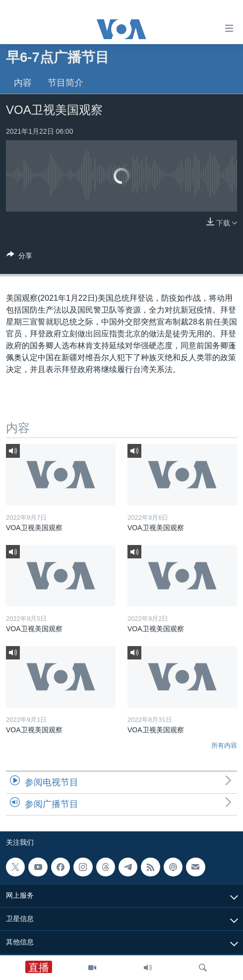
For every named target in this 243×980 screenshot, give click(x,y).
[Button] (19, 257)
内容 (23, 83)
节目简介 (65, 83)
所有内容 (224, 745)
